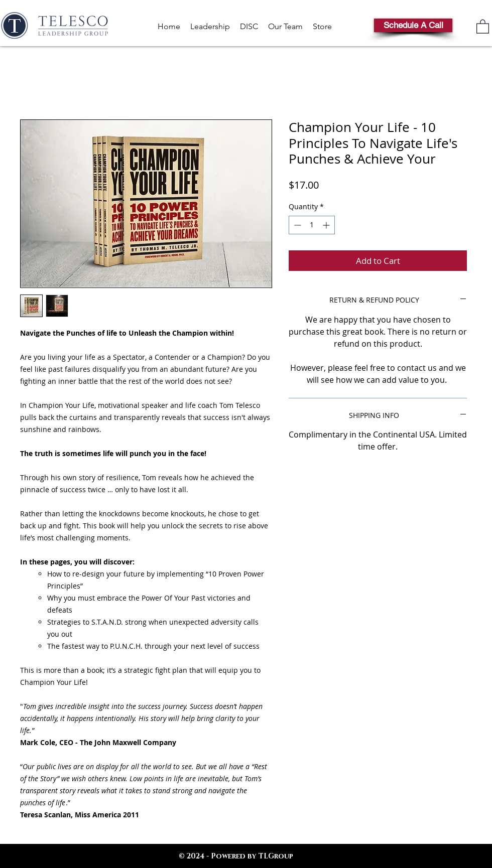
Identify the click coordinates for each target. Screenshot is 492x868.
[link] (483, 26)
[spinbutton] (312, 225)
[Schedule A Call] (413, 25)
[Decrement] (296, 225)
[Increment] (327, 225)
